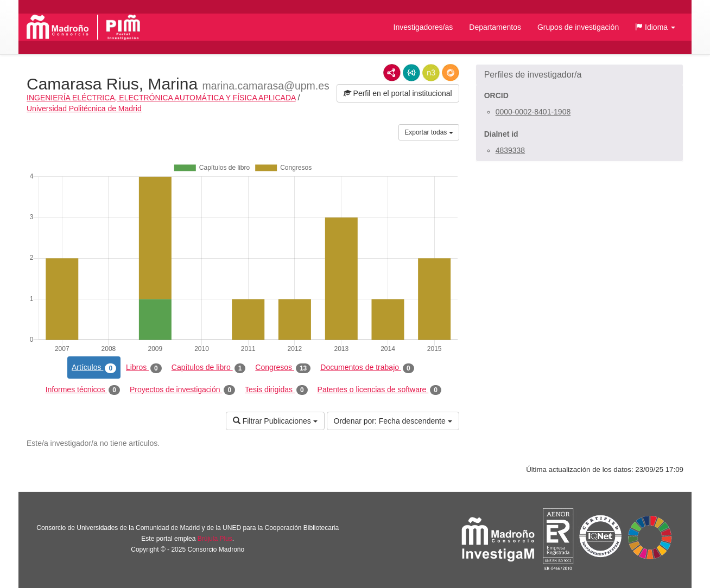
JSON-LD (411, 73)
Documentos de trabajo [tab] (367, 368)
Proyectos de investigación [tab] (182, 390)
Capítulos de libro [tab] (209, 368)
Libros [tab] (144, 368)
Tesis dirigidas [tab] (276, 390)
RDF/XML (392, 73)
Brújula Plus (215, 539)
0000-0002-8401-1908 (533, 112)
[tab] (579, 75)
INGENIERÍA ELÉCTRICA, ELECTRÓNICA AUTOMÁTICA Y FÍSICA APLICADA (161, 98)
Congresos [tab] (283, 368)
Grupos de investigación (578, 27)
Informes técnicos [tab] (83, 390)
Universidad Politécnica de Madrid (84, 108)
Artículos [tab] (94, 368)
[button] (655, 27)
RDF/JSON (451, 73)
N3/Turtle (431, 73)
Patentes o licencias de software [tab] (379, 390)
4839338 (511, 150)
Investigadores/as (423, 27)
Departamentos (495, 27)
